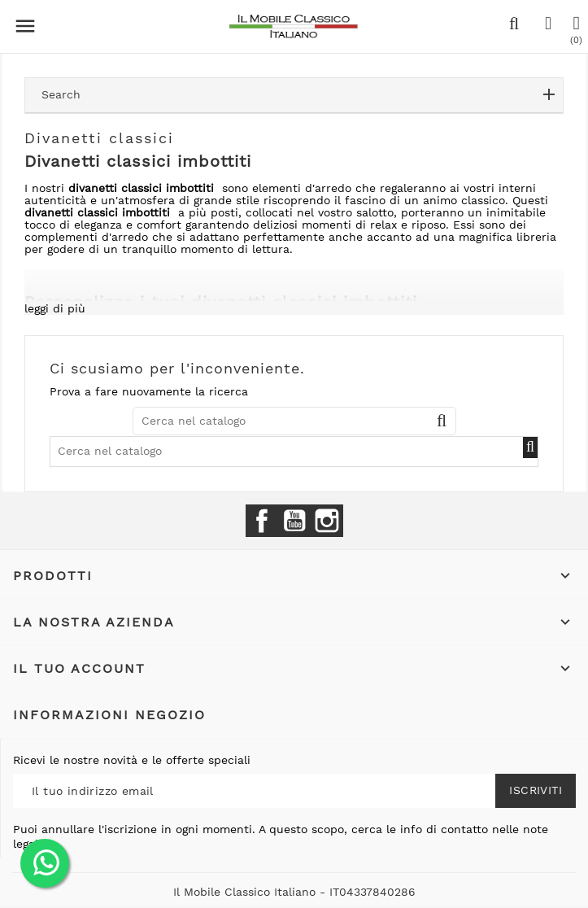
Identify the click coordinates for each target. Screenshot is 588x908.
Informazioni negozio (109, 715)
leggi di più (55, 308)
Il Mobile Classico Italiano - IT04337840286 (294, 892)
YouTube (294, 521)
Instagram (327, 521)
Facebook (262, 521)
